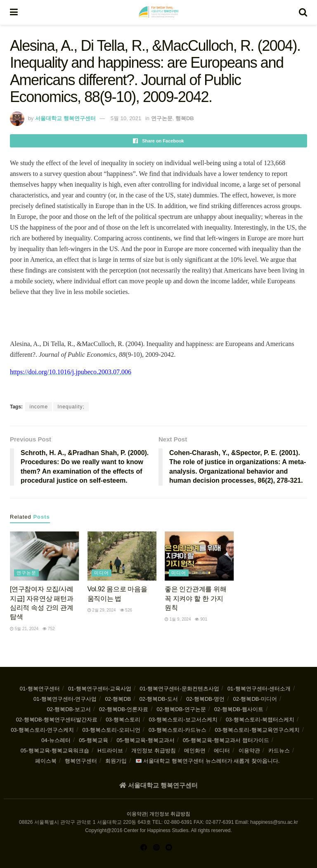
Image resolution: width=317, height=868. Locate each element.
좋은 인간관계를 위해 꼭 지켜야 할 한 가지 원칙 (195, 598)
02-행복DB (118, 699)
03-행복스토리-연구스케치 (42, 730)
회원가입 (116, 761)
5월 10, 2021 (126, 118)
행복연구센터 (81, 761)
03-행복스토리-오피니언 (111, 730)
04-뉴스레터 (56, 740)
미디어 (102, 573)
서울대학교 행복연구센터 (65, 118)
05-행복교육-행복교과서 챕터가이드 (226, 740)
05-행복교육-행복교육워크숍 (55, 751)
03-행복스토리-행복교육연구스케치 (257, 730)
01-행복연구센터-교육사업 (100, 689)
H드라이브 (110, 751)
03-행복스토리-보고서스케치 (183, 720)
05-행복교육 (93, 740)
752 (48, 629)
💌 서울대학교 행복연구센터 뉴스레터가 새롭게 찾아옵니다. (208, 761)
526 (126, 610)
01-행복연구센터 (40, 689)
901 (201, 619)
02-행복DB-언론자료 (124, 709)
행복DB (185, 118)
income (39, 407)
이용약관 (249, 751)
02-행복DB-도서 (159, 699)
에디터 (222, 751)
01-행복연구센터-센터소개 (259, 689)
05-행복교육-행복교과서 (145, 740)
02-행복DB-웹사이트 (239, 709)
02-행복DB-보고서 (69, 709)
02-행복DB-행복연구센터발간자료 (57, 720)
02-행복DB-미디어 (255, 699)
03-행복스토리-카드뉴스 (177, 730)
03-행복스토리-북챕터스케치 (260, 720)
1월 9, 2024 (178, 619)
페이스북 (46, 761)
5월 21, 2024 (24, 629)
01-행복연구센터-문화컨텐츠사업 (179, 689)
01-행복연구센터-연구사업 (65, 699)
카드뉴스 (279, 751)
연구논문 (162, 118)
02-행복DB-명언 (205, 699)
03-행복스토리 (123, 720)
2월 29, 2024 (102, 610)
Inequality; (71, 407)
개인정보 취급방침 (154, 751)
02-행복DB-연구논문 (181, 709)
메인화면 (195, 751)
